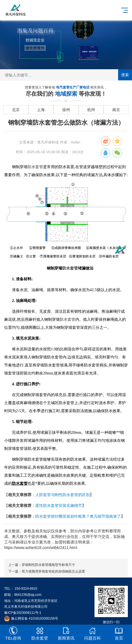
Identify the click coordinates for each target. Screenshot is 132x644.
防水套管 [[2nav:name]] (40, 633)
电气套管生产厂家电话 (73, 88)
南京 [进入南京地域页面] (116, 110)
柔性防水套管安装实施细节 (59, 506)
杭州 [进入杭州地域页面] (91, 110)
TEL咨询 (13, 633)
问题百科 (92, 633)
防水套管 (35, 167)
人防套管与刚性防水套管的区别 (63, 495)
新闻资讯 (66, 633)
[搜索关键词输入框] (66, 75)
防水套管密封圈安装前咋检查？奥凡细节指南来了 (78, 516)
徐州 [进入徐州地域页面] (66, 110)
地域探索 (67, 94)
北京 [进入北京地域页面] (16, 110)
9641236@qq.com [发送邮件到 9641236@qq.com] (28, 595)
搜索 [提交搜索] (125, 75)
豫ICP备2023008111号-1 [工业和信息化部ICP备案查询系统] (23, 613)
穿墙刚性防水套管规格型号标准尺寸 (48, 565)
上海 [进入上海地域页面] (41, 110)
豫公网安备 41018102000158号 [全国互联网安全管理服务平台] (35, 619)
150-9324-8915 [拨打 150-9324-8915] (26, 589)
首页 (119, 633)
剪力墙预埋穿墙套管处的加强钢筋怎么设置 (53, 571)
